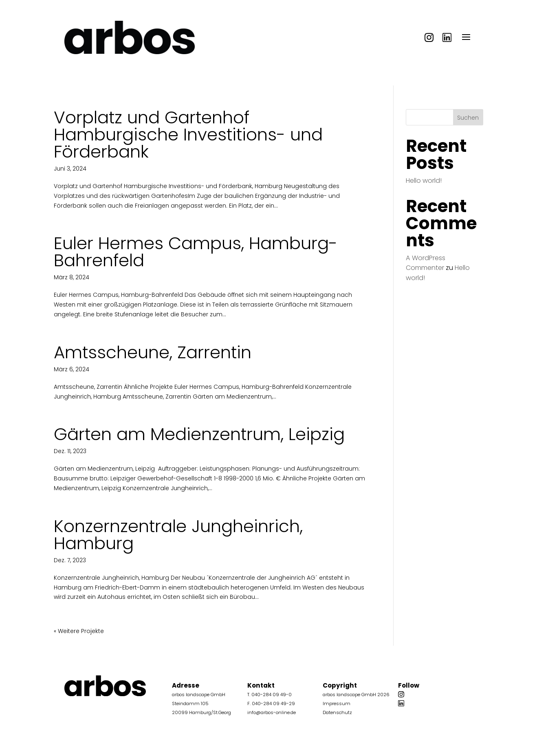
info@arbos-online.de (272, 712)
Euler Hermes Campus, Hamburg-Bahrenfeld (196, 252)
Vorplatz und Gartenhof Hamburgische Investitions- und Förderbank (188, 135)
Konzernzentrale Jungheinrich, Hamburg (178, 535)
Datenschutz (337, 712)
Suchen (468, 118)
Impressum (337, 703)
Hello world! (424, 181)
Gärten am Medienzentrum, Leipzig (199, 434)
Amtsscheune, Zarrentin (153, 352)
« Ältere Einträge (77, 631)
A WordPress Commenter (426, 263)
